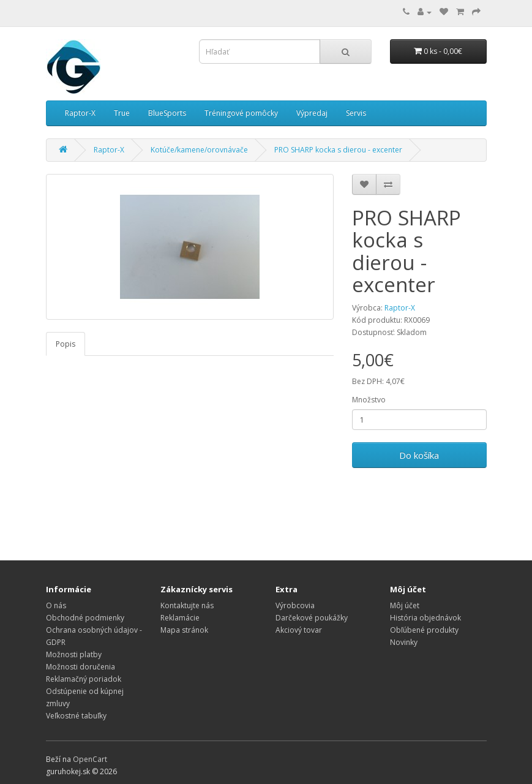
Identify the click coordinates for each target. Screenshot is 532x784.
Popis (66, 344)
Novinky (404, 642)
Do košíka (419, 455)
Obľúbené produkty (424, 630)
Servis (356, 113)
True (122, 113)
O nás (56, 605)
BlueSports (167, 113)
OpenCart (90, 759)
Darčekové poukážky (312, 618)
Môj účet (405, 605)
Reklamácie (180, 618)
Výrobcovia (295, 605)
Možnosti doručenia (81, 667)
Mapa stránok (184, 630)
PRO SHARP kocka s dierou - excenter (338, 150)
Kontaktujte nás (187, 605)
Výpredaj (312, 113)
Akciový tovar (299, 630)
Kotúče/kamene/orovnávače (199, 150)
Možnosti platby (74, 654)
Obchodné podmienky (85, 618)
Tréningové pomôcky (241, 113)
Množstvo (369, 400)
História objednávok (425, 618)
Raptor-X (80, 113)
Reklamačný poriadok (84, 679)
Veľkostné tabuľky (76, 716)
